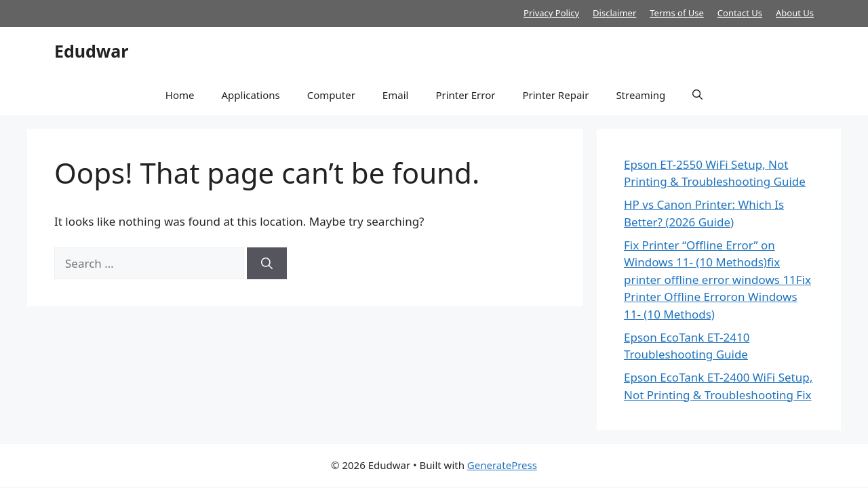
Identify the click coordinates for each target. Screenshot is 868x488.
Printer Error (465, 95)
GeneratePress (502, 465)
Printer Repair (555, 95)
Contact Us (740, 13)
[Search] (267, 264)
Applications (250, 95)
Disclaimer (614, 13)
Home (180, 95)
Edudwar (91, 51)
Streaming (640, 95)
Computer (331, 95)
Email (396, 95)
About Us (795, 13)
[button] (697, 95)
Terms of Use (677, 13)
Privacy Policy (551, 13)
